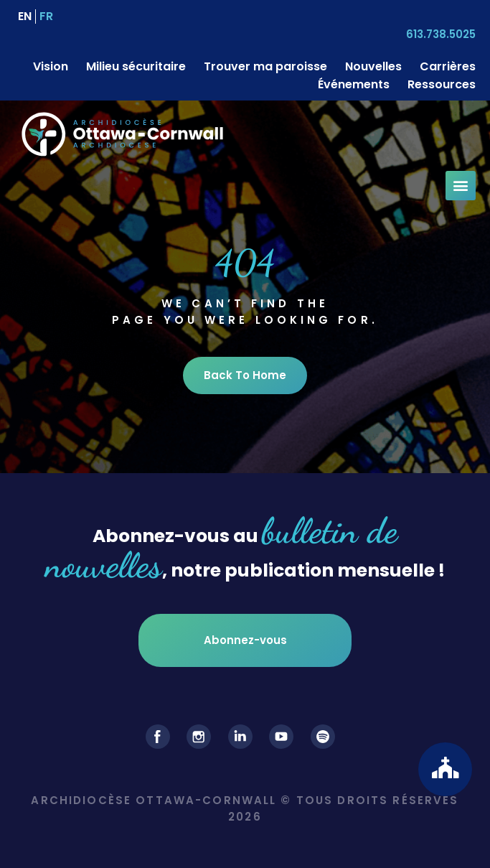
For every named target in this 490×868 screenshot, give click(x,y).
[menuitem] (25, 17)
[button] (461, 186)
